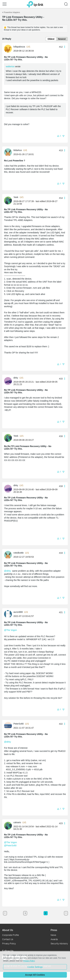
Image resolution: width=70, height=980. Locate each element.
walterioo (10, 66)
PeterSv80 (11, 845)
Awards (54, 939)
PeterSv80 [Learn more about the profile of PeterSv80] (19, 724)
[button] (5, 4)
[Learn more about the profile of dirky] (9, 381)
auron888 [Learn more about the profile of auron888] (18, 612)
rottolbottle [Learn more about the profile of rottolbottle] (19, 553)
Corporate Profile (11, 935)
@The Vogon (10, 630)
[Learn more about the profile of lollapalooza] (9, 49)
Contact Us (8, 939)
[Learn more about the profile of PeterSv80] (9, 726)
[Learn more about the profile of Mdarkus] (9, 152)
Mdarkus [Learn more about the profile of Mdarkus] (18, 150)
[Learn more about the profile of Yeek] (9, 200)
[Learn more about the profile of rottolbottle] (9, 555)
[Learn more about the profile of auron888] (9, 614)
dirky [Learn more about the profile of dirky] (16, 378)
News (53, 935)
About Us (8, 930)
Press (54, 930)
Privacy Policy (9, 943)
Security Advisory (59, 943)
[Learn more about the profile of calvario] (9, 826)
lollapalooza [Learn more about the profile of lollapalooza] (19, 47)
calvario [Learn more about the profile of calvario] (17, 822)
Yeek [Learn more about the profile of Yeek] (16, 197)
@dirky (7, 571)
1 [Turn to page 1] (25, 913)
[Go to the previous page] (5, 913)
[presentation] (8, 49)
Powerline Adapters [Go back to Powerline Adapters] (12, 12)
